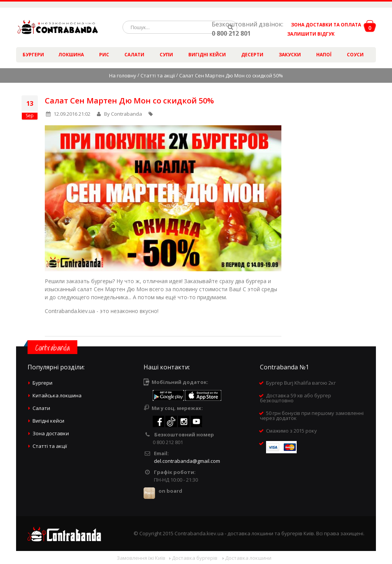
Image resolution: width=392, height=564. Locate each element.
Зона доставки (51, 433)
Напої (324, 55)
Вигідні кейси (207, 55)
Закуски (290, 55)
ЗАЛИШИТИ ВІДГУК (308, 34)
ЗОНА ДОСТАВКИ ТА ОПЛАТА (326, 25)
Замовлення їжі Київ (141, 558)
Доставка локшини (248, 558)
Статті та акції (158, 75)
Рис (104, 55)
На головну (123, 75)
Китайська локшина (57, 395)
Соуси (355, 55)
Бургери (33, 55)
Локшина (71, 55)
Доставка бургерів (195, 558)
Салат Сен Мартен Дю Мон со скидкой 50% (129, 101)
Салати (134, 55)
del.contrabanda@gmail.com (187, 461)
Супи (166, 55)
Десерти (252, 55)
